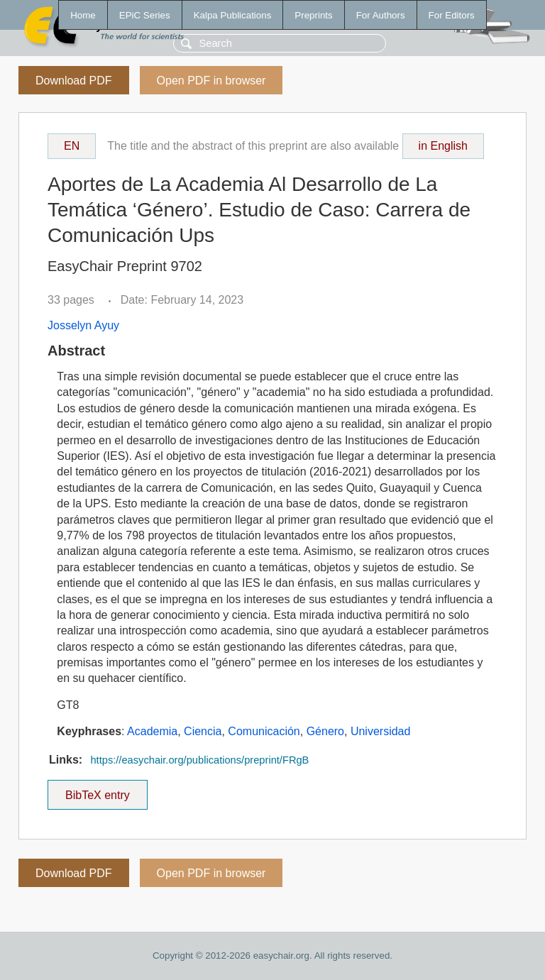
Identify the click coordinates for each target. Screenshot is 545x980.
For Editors (452, 15)
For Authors (381, 15)
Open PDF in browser (211, 81)
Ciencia (203, 731)
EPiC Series (145, 15)
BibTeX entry (97, 791)
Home (83, 15)
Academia (152, 731)
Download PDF (74, 81)
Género (325, 731)
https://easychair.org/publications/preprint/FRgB (199, 760)
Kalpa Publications (233, 15)
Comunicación (264, 731)
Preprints (313, 15)
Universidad (380, 731)
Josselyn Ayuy (83, 325)
